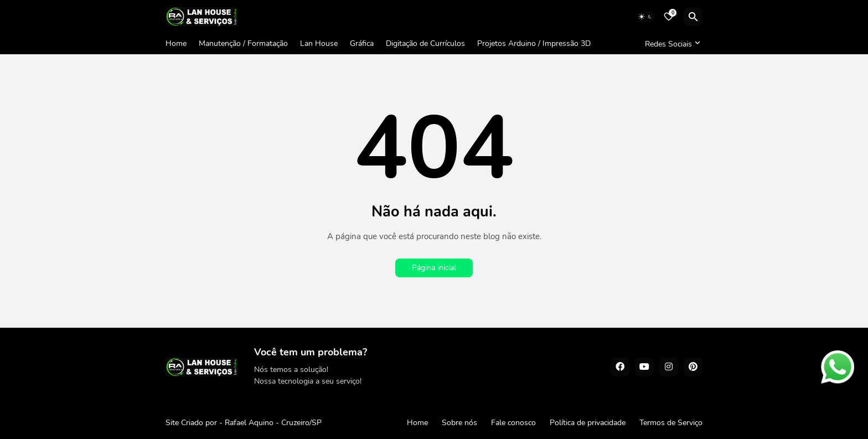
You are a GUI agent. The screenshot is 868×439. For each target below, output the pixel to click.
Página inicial (434, 268)
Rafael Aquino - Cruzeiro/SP (273, 423)
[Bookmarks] (669, 17)
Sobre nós (459, 423)
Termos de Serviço (671, 423)
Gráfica (362, 43)
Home (176, 43)
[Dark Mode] (645, 17)
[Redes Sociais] (671, 44)
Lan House (319, 43)
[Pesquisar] (693, 17)
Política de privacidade (588, 423)
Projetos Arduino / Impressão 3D (534, 43)
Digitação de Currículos (425, 43)
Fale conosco (513, 423)
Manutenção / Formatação (243, 43)
